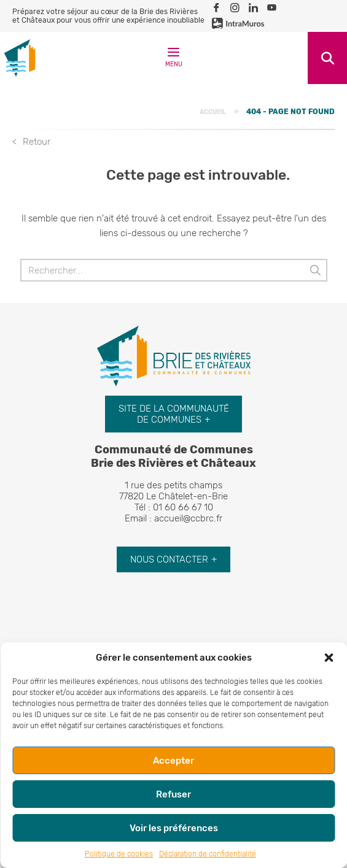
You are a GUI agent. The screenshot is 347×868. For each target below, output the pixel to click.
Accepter (173, 761)
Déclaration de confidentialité (208, 854)
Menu (174, 60)
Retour (37, 142)
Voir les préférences (174, 828)
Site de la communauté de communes (174, 414)
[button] (329, 658)
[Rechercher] (174, 270)
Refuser (173, 794)
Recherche (327, 58)
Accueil (213, 112)
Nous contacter (169, 559)
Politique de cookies (119, 854)
